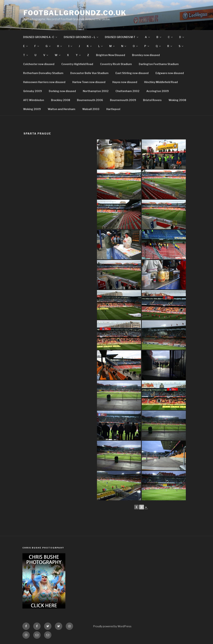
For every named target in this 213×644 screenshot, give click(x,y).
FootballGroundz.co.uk (75, 13)
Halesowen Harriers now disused (44, 82)
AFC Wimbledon (34, 100)
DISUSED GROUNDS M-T (122, 37)
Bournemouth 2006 (90, 100)
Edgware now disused (170, 73)
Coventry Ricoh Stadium (116, 64)
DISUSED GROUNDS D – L (81, 37)
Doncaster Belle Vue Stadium (89, 73)
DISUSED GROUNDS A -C (40, 37)
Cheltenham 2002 (127, 91)
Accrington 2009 (158, 91)
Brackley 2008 (61, 100)
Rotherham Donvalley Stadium (43, 73)
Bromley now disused (146, 55)
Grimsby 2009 (33, 91)
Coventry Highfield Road (77, 64)
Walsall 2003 (91, 109)
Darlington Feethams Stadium (159, 64)
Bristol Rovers (152, 100)
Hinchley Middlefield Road (161, 82)
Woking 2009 (32, 109)
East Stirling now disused (132, 73)
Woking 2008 (177, 100)
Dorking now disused (62, 91)
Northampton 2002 (96, 91)
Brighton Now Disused (111, 55)
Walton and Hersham (62, 109)
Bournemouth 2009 (123, 100)
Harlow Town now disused (89, 82)
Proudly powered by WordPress (112, 626)
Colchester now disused (39, 64)
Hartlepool (113, 109)
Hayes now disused (125, 82)
